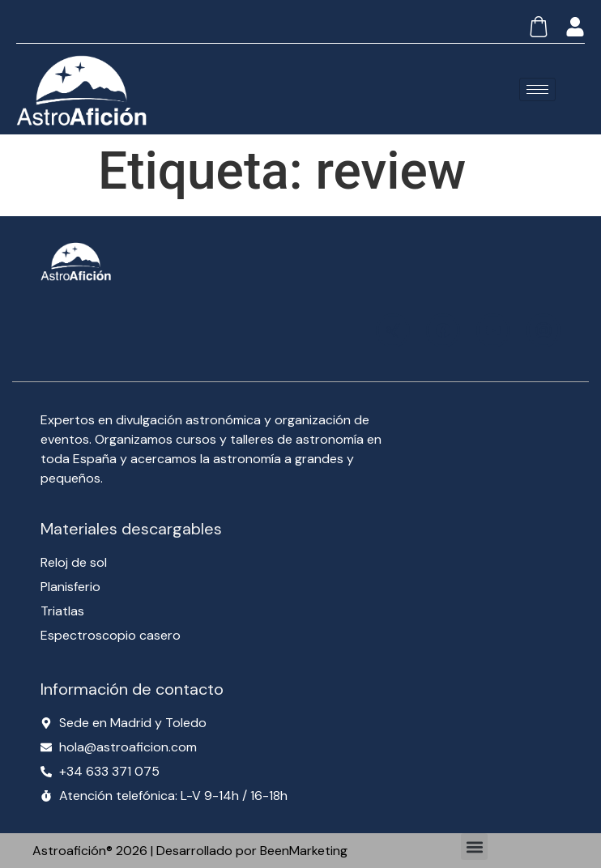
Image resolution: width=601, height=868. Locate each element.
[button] (474, 847)
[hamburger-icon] (537, 89)
